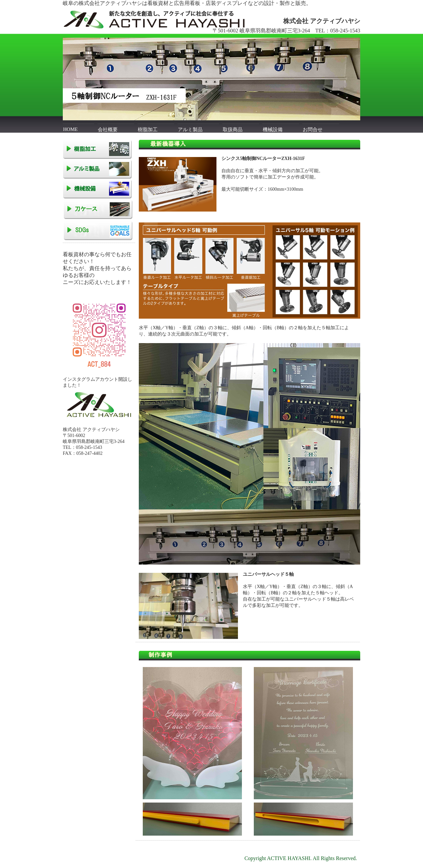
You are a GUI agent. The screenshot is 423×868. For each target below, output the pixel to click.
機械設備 (273, 130)
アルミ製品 (190, 130)
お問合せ (313, 130)
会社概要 (108, 130)
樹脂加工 (148, 130)
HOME (70, 129)
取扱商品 (233, 130)
